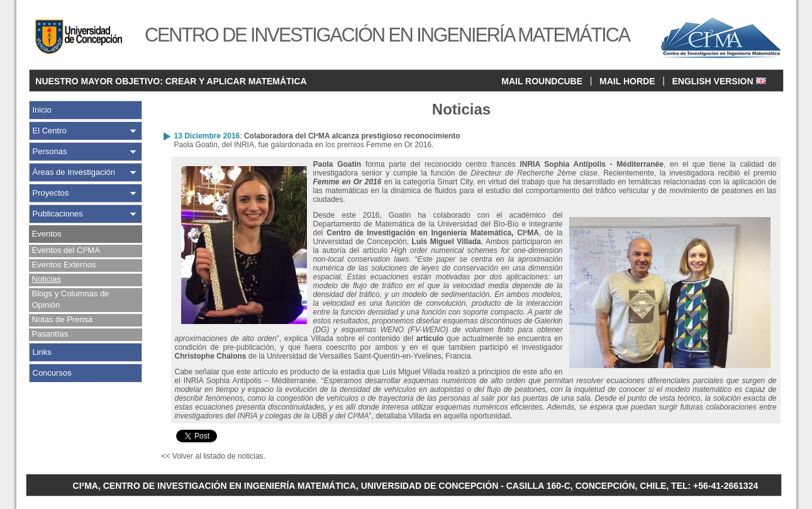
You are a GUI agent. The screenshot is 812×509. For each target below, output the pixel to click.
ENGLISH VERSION (719, 81)
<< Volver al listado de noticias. (214, 456)
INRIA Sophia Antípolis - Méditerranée (592, 164)
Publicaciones (58, 214)
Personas (50, 151)
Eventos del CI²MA (66, 250)
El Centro (50, 131)
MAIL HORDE (627, 81)
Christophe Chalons (211, 356)
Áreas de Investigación (74, 172)
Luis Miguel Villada (447, 242)
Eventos (47, 234)
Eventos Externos (64, 265)
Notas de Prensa (63, 319)
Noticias (47, 279)
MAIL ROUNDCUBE (542, 81)
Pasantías (50, 334)
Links (42, 352)
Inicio (42, 110)
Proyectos (51, 193)
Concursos (52, 373)
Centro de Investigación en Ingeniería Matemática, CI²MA (433, 233)
